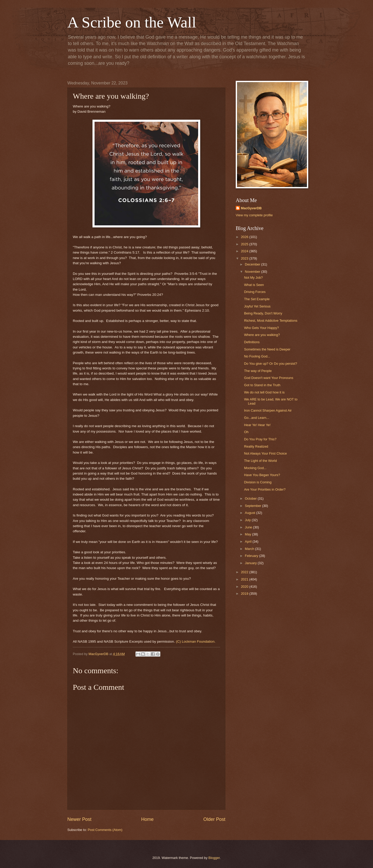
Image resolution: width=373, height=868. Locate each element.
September (253, 506)
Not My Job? (253, 278)
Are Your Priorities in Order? (265, 489)
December (253, 264)
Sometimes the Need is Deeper (267, 349)
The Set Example (257, 299)
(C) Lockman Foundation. (196, 641)
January (251, 563)
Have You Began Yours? (262, 475)
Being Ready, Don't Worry (263, 313)
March (250, 549)
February (252, 556)
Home (147, 819)
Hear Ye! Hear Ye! (257, 425)
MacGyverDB (251, 208)
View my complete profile (254, 215)
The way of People (258, 371)
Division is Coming (258, 482)
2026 (245, 237)
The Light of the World (260, 461)
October (251, 498)
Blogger (214, 858)
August (250, 513)
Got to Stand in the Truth (262, 385)
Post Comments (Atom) (105, 830)
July (248, 520)
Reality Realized (256, 446)
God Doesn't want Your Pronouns (269, 378)
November (253, 272)
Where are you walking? (262, 335)
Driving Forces (255, 292)
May (248, 534)
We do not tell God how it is (264, 392)
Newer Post (79, 819)
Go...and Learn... (257, 418)
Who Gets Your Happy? (261, 328)
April (249, 541)
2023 (245, 258)
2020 (245, 587)
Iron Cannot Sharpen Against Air (268, 410)
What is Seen (254, 285)
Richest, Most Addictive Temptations (271, 321)
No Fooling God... (257, 356)
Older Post (214, 819)
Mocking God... (255, 468)
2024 (245, 251)
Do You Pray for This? (260, 439)
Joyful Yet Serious (257, 306)
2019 (245, 594)
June (249, 527)
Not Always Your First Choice (265, 453)
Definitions (252, 342)
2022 (245, 572)
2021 (245, 579)
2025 (245, 244)
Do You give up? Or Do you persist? (271, 364)
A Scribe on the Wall (132, 22)
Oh (246, 432)
